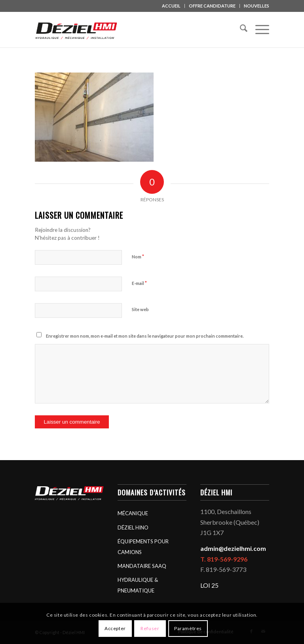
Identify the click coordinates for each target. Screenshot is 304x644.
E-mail (139, 283)
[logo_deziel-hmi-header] (78, 29)
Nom (138, 256)
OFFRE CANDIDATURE (212, 6)
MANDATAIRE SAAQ (142, 566)
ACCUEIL (171, 6)
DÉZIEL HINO (133, 527)
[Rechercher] (240, 29)
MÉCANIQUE (133, 513)
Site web (140, 309)
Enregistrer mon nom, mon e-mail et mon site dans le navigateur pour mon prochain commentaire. (145, 336)
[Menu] (258, 29)
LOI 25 (209, 585)
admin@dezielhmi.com (233, 548)
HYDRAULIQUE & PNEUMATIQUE (138, 585)
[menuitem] (171, 6)
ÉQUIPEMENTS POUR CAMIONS (143, 547)
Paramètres (188, 628)
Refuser (150, 628)
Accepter (115, 628)
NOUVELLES (256, 6)
